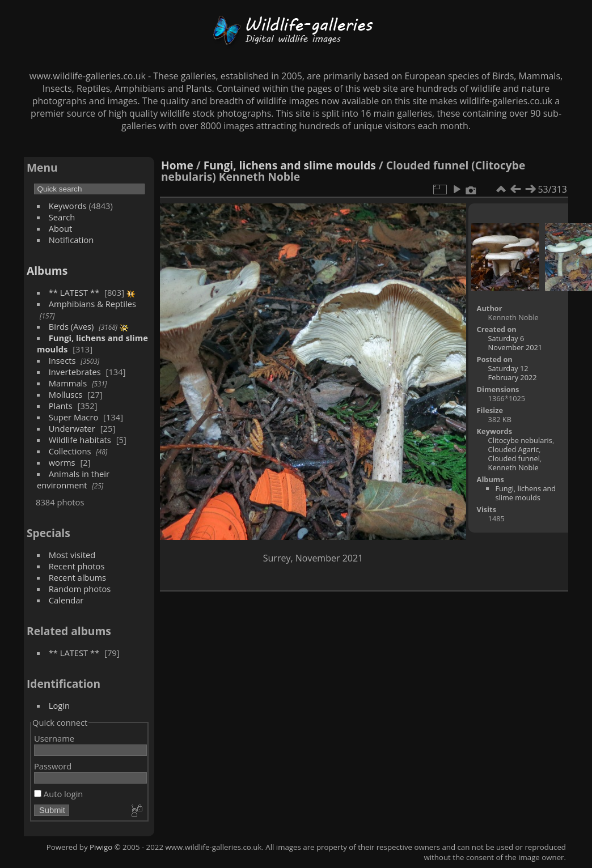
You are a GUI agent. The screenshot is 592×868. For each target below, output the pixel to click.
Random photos (80, 589)
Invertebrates (75, 372)
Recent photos (77, 566)
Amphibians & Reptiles (92, 304)
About (60, 228)
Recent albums (77, 577)
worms (62, 462)
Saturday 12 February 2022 (513, 373)
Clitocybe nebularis (520, 440)
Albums (47, 271)
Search (62, 217)
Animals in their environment (73, 479)
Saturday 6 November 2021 (515, 343)
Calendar (66, 600)
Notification (71, 240)
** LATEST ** (74, 292)
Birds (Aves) (71, 326)
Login (59, 705)
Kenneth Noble (513, 467)
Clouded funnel (514, 458)
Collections (70, 451)
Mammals (68, 383)
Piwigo (101, 847)
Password (53, 766)
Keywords (68, 206)
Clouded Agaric (514, 449)
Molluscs (66, 394)
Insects (62, 360)
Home (177, 165)
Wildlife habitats (80, 440)
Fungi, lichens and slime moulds (290, 165)
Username (54, 738)
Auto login (58, 794)
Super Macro (74, 417)
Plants (61, 406)
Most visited (72, 555)
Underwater (72, 428)
